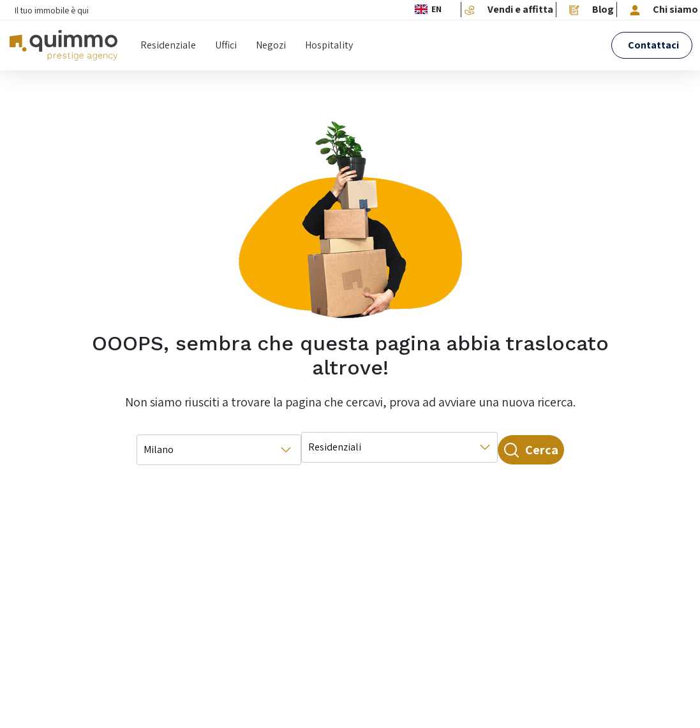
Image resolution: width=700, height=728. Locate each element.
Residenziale (168, 45)
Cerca (514, 450)
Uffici (226, 45)
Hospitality (329, 45)
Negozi (271, 45)
